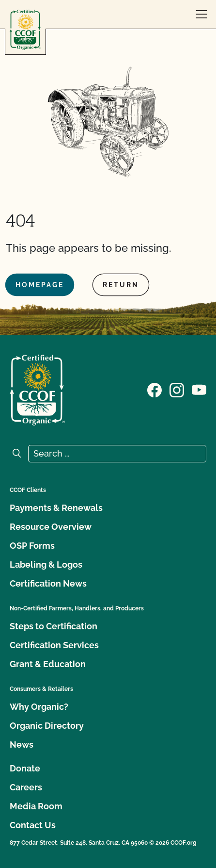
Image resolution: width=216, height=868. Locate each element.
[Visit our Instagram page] (177, 389)
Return (121, 285)
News (22, 745)
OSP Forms (32, 546)
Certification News (48, 583)
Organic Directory (47, 726)
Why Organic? (39, 707)
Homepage (40, 285)
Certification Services (54, 645)
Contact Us (33, 825)
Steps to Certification (54, 626)
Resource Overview (51, 527)
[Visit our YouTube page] (199, 389)
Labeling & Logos (46, 565)
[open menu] (201, 15)
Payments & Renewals (56, 508)
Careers (26, 787)
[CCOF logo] (25, 30)
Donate (25, 768)
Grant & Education (48, 664)
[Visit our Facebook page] (154, 389)
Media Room (36, 806)
